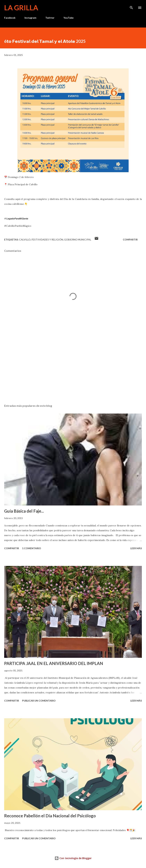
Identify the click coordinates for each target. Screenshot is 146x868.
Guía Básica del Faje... (24, 511)
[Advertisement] (73, 368)
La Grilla (21, 8)
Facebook (10, 18)
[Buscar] (131, 6)
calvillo (25, 240)
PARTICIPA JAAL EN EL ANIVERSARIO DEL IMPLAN (54, 663)
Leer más (136, 548)
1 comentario (32, 548)
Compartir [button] (130, 240)
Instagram (30, 18)
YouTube (68, 18)
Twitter (50, 18)
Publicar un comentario (39, 701)
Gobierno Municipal (78, 240)
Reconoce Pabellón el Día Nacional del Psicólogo (50, 816)
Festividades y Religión (47, 240)
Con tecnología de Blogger (73, 858)
